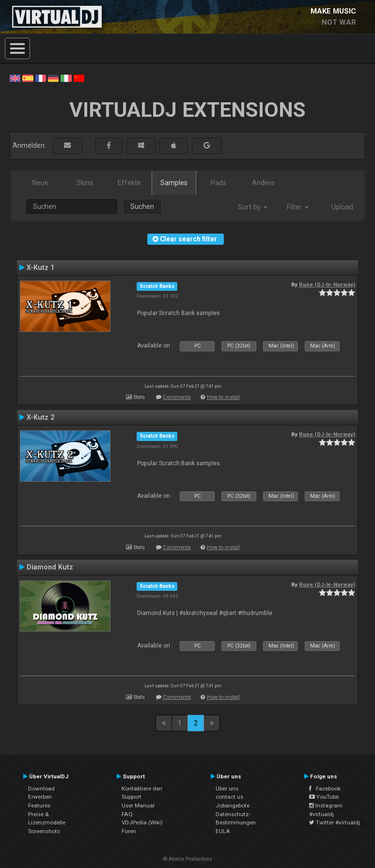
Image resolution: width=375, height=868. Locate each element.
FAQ (127, 814)
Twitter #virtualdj (335, 822)
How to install (223, 397)
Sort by (253, 207)
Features (39, 805)
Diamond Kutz (50, 567)
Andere (263, 183)
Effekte (129, 183)
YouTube (324, 797)
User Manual (138, 805)
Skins (85, 183)
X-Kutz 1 (40, 268)
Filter (298, 207)
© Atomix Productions (188, 859)
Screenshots (44, 831)
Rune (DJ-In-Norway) (327, 284)
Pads (219, 183)
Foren (129, 831)
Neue (40, 183)
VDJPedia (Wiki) (142, 822)
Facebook (325, 789)
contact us (229, 797)
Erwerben (40, 797)
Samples (174, 183)
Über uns (227, 789)
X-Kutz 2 (40, 417)
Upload (342, 207)
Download (41, 789)
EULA (223, 831)
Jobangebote (233, 805)
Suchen (142, 206)
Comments (177, 397)
